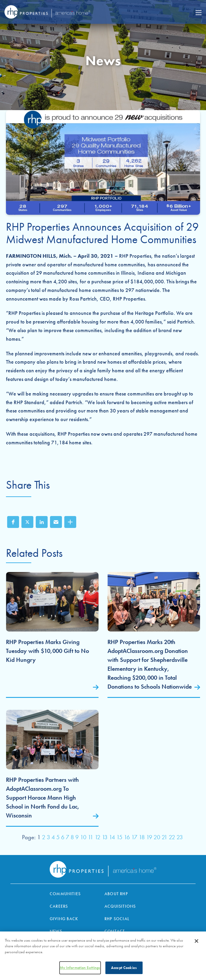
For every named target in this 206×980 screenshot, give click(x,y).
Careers (59, 906)
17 (134, 837)
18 (142, 837)
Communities (65, 894)
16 (127, 837)
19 (149, 837)
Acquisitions (120, 906)
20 (157, 837)
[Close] (196, 942)
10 (83, 837)
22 (172, 837)
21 (164, 837)
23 (180, 837)
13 (105, 837)
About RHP (116, 894)
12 (97, 837)
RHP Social (117, 919)
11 (90, 837)
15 (119, 837)
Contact (115, 931)
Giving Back (64, 919)
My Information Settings (80, 969)
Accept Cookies (124, 969)
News (56, 931)
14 (112, 837)
